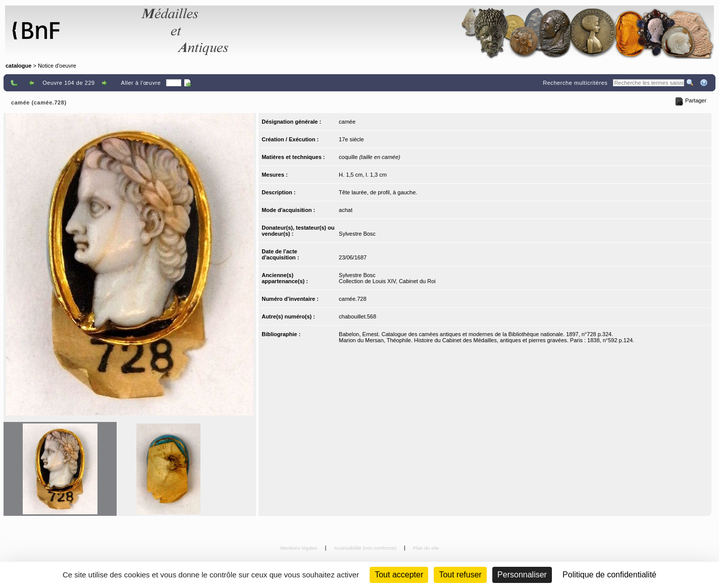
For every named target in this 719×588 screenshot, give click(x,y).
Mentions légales (300, 548)
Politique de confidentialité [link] (609, 575)
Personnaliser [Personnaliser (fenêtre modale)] (522, 575)
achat (346, 210)
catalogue (18, 66)
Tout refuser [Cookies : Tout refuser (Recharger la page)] (460, 575)
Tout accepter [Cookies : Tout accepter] (399, 575)
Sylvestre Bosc (357, 234)
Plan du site (426, 548)
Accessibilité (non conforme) (366, 548)
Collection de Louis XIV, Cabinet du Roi (387, 281)
